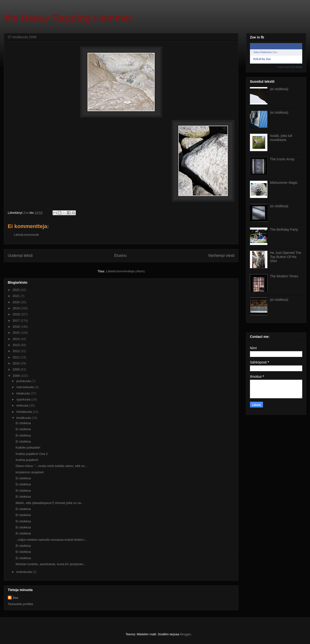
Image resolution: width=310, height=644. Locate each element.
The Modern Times (284, 276)
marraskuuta (26, 387)
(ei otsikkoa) (279, 89)
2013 (17, 345)
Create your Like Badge (290, 67)
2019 (17, 308)
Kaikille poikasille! (28, 448)
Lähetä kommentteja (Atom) (125, 271)
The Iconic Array (282, 159)
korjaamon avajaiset (30, 472)
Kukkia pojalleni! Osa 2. (32, 454)
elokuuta (23, 405)
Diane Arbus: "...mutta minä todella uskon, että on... (51, 466)
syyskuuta (24, 399)
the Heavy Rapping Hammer (68, 18)
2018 (17, 314)
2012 (17, 351)
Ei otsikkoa (23, 423)
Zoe (15, 598)
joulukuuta (24, 381)
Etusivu (120, 255)
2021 (17, 296)
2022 (17, 290)
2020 (17, 302)
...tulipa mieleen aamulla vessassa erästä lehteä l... (51, 540)
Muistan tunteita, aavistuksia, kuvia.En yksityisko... (51, 564)
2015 (17, 333)
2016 (17, 327)
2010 (17, 363)
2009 (17, 369)
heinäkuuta (25, 412)
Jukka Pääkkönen (263, 52)
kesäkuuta (24, 418)
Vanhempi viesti (221, 255)
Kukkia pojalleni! (27, 460)
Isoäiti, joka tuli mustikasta (281, 138)
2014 (17, 339)
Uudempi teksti (20, 255)
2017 (17, 321)
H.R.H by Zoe (262, 59)
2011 (17, 357)
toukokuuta (25, 572)
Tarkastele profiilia (20, 604)
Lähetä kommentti (26, 235)
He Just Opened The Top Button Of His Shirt (286, 257)
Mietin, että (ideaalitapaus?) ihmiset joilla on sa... (49, 503)
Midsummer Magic (284, 183)
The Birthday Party (284, 229)
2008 (17, 376)
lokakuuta (24, 393)
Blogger (186, 634)
